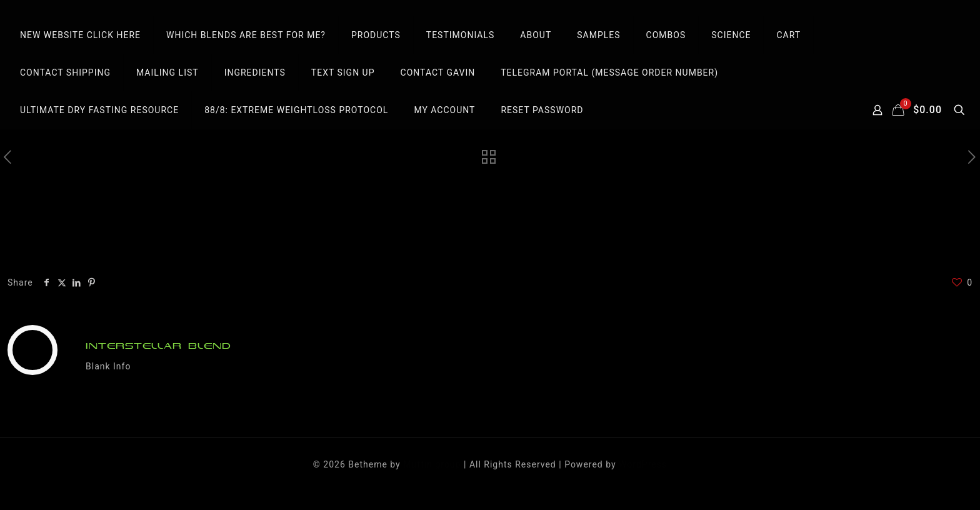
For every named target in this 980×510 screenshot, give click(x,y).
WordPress (643, 464)
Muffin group (432, 464)
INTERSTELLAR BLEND (158, 346)
